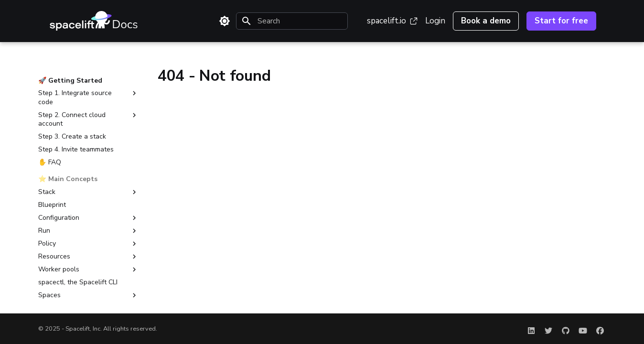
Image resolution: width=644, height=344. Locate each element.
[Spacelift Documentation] (94, 21)
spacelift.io (392, 21)
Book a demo (486, 21)
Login (435, 21)
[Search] (292, 21)
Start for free (561, 21)
